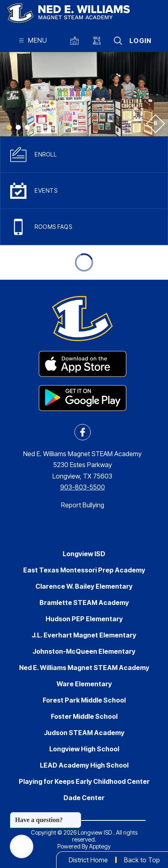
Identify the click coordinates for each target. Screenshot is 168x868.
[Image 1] (9, 127)
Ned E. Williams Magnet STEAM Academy (84, 668)
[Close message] (75, 816)
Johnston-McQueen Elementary (84, 651)
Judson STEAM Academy (84, 733)
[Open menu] (32, 40)
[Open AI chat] (22, 846)
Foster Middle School (84, 716)
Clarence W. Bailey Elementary (84, 586)
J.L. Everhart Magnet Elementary (84, 635)
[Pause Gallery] (155, 123)
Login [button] (140, 41)
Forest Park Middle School (84, 700)
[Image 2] (18, 127)
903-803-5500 (83, 487)
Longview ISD (84, 554)
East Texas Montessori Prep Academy (84, 570)
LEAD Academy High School (84, 765)
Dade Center (84, 798)
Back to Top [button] (142, 860)
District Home (88, 860)
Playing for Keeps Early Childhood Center (84, 781)
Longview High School (84, 749)
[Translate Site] (99, 40)
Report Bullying (83, 505)
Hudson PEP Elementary (84, 619)
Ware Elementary (84, 684)
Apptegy (100, 846)
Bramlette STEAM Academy (84, 603)
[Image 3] (27, 127)
